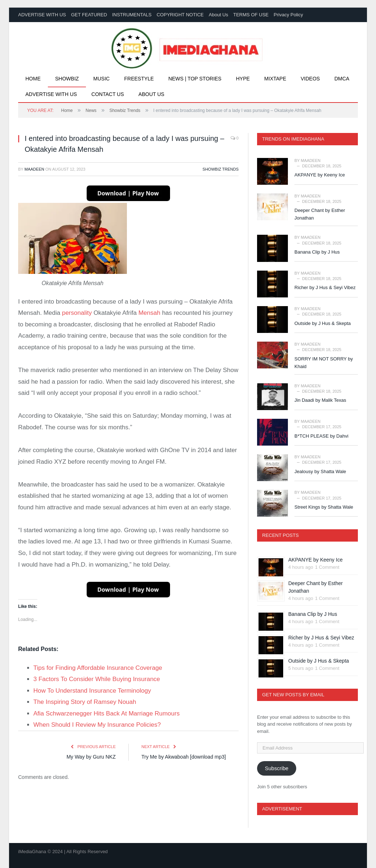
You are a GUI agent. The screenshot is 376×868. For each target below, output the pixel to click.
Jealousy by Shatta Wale (320, 471)
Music (101, 79)
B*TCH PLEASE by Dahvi (321, 436)
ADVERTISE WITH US (42, 15)
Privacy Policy (288, 15)
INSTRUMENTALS (132, 15)
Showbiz (67, 79)
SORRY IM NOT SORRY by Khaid (324, 363)
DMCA (342, 79)
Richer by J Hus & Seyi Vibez (325, 287)
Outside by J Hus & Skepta (323, 323)
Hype (243, 79)
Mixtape (275, 79)
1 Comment (327, 567)
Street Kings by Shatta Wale (324, 507)
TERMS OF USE (251, 15)
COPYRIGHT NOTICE (180, 15)
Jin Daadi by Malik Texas (320, 400)
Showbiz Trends (221, 169)
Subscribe (276, 768)
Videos (310, 79)
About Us (218, 15)
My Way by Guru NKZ (91, 757)
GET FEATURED (89, 15)
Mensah (149, 313)
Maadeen (34, 169)
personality (77, 313)
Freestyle (139, 79)
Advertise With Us (51, 94)
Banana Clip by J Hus (317, 252)
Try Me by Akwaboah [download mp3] (184, 757)
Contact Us (108, 94)
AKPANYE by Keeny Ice (320, 175)
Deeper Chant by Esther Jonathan (320, 214)
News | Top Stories (195, 79)
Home (33, 79)
